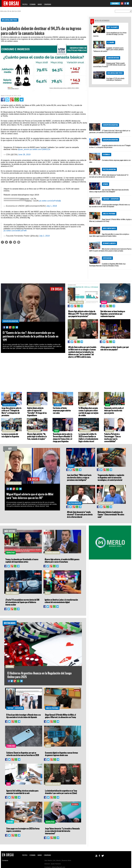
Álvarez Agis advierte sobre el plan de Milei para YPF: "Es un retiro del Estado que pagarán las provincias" (82, 314)
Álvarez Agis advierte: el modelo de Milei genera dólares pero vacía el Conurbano (62, 560)
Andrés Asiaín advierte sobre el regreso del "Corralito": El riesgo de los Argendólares (37, 412)
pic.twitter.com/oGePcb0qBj (50, 201)
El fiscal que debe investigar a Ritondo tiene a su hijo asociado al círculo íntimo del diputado (109, 206)
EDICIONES (115, 3)
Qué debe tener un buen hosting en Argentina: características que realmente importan (113, 314)
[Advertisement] (43, 263)
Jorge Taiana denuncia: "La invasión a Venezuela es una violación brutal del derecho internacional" (62, 831)
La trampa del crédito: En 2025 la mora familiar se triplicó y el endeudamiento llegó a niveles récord (88, 438)
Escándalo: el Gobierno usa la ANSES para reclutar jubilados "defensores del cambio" (109, 50)
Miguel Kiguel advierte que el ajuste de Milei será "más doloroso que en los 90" (30, 496)
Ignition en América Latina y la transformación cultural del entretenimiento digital (61, 601)
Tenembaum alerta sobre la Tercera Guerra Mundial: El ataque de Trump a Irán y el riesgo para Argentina (63, 438)
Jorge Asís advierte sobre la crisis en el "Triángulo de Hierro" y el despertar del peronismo (110, 146)
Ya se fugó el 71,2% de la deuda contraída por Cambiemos (115, 79)
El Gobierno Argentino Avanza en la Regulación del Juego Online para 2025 (40, 675)
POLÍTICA (25, 4)
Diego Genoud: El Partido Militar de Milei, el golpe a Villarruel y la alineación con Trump (110, 220)
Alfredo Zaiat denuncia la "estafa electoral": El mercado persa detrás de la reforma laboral (109, 176)
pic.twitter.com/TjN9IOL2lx (40, 149)
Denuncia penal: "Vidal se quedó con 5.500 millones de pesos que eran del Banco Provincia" (109, 65)
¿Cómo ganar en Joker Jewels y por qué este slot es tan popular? (115, 348)
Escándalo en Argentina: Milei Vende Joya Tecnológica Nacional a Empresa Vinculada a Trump (107, 265)
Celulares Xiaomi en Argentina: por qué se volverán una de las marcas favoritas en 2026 (23, 754)
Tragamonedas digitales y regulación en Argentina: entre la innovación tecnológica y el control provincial (111, 477)
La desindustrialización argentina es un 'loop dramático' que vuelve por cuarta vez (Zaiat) (61, 792)
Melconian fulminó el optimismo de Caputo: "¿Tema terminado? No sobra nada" (111, 514)
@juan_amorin (24, 149)
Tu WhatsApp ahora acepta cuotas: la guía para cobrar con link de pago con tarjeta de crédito (88, 412)
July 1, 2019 (52, 206)
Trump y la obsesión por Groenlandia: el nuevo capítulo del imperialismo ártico (22, 560)
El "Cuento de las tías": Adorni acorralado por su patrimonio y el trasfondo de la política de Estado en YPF (110, 131)
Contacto (5, 860)
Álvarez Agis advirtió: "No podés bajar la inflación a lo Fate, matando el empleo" (37, 436)
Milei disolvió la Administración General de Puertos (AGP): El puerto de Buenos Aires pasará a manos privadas (110, 250)
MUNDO (40, 4)
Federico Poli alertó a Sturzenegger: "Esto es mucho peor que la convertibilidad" (112, 438)
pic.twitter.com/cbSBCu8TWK (15, 231)
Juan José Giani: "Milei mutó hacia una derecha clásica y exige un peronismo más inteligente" (109, 191)
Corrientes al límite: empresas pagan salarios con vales (110, 161)
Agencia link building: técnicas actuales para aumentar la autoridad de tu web (22, 792)
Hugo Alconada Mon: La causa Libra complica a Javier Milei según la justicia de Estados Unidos (109, 235)
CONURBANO (48, 4)
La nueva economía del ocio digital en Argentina (10, 435)
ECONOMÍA (33, 4)
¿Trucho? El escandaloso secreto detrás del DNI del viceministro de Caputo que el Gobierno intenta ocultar (22, 602)
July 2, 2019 (44, 236)
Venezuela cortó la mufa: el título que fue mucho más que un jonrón (114, 410)
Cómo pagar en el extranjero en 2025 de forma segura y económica (23, 830)
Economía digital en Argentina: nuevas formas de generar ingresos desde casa (61, 754)
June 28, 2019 (24, 155)
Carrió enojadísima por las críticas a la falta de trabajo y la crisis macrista (110, 34)
